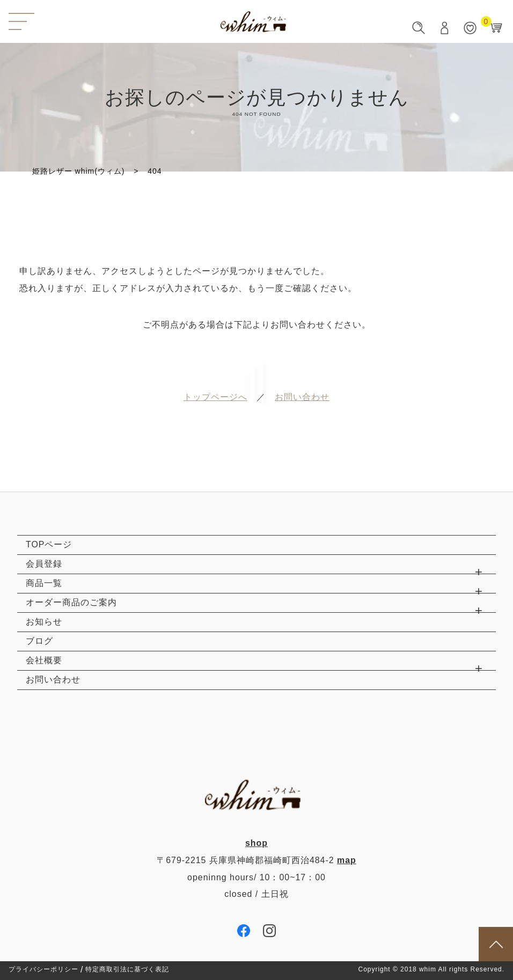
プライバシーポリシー (43, 970)
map (347, 860)
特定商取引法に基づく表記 (127, 970)
